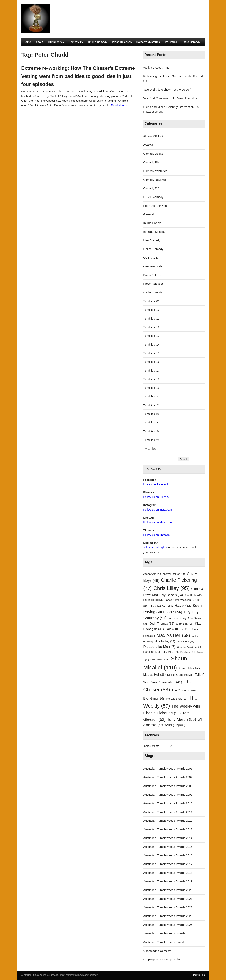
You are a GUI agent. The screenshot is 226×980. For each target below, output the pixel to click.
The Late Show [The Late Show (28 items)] (176, 699)
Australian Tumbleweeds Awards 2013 (168, 829)
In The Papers (152, 223)
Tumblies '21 (151, 405)
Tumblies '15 (151, 353)
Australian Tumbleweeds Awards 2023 (168, 916)
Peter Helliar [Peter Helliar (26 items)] (185, 642)
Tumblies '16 (151, 362)
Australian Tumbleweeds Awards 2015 (168, 847)
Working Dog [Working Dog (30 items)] (175, 725)
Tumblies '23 (151, 422)
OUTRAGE (150, 258)
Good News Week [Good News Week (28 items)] (178, 600)
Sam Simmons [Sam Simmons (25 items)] (160, 660)
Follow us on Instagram (157, 510)
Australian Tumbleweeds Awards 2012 (168, 821)
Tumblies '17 (151, 371)
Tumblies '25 (151, 440)
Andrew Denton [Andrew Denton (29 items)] (174, 574)
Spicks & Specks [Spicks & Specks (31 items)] (180, 675)
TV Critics (171, 42)
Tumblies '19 (151, 388)
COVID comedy (153, 197)
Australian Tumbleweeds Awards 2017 (168, 864)
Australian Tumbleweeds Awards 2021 (168, 899)
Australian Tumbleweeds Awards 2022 (168, 907)
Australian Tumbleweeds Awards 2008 (168, 786)
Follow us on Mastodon (157, 522)
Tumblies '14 (151, 345)
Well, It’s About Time (156, 67)
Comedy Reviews (154, 180)
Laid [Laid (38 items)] (172, 629)
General (148, 214)
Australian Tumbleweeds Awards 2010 (168, 803)
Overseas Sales (153, 266)
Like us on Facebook (156, 484)
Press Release (153, 275)
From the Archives (155, 206)
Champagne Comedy (157, 951)
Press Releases (122, 42)
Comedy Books (153, 154)
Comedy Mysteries (148, 42)
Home (27, 42)
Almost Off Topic (154, 136)
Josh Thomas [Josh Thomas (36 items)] (162, 624)
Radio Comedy (191, 42)
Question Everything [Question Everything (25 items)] (189, 647)
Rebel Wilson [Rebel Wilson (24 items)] (170, 652)
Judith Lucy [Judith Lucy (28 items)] (185, 624)
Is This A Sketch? (154, 232)
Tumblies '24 (151, 431)
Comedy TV (76, 42)
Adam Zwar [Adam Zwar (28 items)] (152, 574)
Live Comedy (152, 240)
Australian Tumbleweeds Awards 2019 (168, 881)
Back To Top (199, 975)
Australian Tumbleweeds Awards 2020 (168, 890)
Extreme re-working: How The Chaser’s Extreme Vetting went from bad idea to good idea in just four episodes (78, 76)
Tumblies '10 (151, 310)
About (39, 42)
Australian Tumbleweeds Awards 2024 (168, 925)
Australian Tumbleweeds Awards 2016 (168, 855)
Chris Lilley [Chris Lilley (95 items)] (172, 588)
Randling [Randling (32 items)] (152, 652)
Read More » (119, 105)
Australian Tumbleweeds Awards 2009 (168, 795)
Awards (148, 145)
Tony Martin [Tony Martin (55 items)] (182, 719)
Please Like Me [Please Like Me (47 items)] (159, 647)
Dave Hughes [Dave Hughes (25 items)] (193, 595)
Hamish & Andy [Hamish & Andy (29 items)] (161, 606)
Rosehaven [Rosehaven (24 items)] (188, 652)
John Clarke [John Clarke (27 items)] (177, 619)
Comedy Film (152, 162)
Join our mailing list (155, 548)
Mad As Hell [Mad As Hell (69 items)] (173, 635)
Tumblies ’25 (56, 42)
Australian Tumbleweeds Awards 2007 (168, 777)
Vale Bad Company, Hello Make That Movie (171, 98)
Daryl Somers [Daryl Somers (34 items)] (171, 595)
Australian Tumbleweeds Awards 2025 (168, 933)
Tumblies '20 (151, 396)
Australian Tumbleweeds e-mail (163, 942)
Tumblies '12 (151, 327)
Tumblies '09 (151, 301)
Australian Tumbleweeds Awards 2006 (168, 769)
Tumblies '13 (151, 336)
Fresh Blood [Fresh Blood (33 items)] (154, 600)
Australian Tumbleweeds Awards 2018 (168, 873)
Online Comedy (98, 42)
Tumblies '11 (151, 318)
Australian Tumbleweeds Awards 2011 (168, 812)
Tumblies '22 (151, 414)
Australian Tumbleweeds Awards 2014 (168, 838)
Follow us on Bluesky (156, 497)
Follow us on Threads (156, 535)
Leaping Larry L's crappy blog (162, 959)
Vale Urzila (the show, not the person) (167, 89)
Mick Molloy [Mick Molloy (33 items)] (165, 641)
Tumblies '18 (151, 379)
